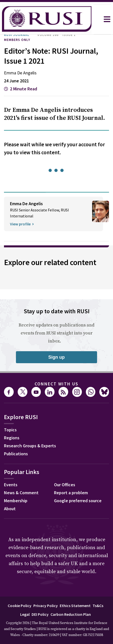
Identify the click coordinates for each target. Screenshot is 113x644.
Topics (10, 430)
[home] (47, 19)
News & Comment (21, 493)
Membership (16, 501)
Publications (16, 454)
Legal (25, 614)
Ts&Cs (98, 606)
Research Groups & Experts (30, 446)
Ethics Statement (75, 606)
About (10, 509)
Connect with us (56, 384)
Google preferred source (78, 501)
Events (11, 485)
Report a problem (71, 493)
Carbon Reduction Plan (71, 614)
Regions (12, 438)
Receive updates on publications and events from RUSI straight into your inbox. (56, 333)
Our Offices (65, 485)
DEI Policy (40, 614)
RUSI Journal (17, 35)
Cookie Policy (20, 606)
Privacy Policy (46, 606)
